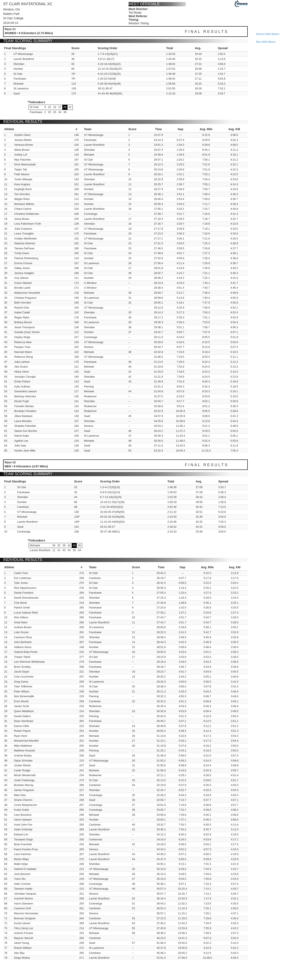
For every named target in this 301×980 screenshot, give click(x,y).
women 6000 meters (268, 34)
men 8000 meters (266, 42)
